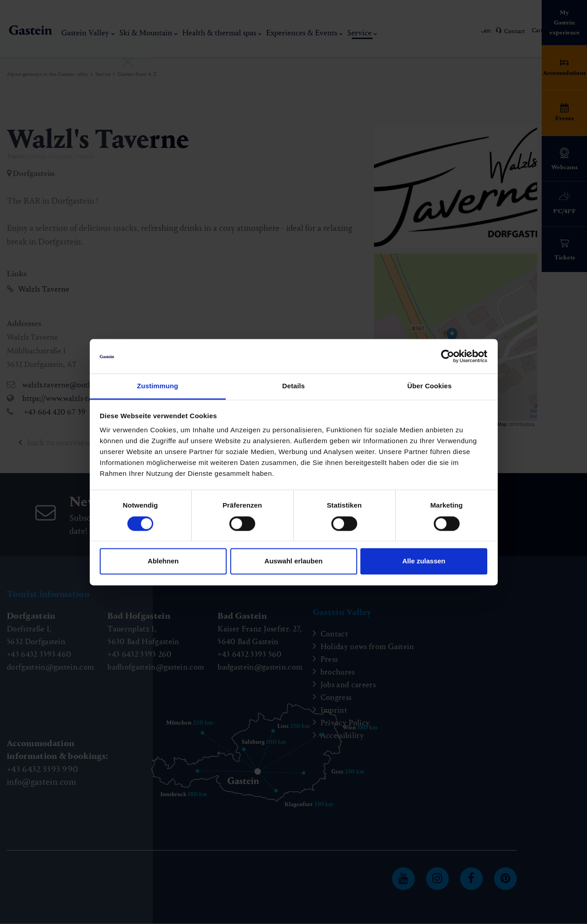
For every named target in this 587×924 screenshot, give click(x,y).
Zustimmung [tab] (158, 386)
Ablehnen (163, 561)
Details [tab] (294, 386)
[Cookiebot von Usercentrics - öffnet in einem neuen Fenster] (448, 356)
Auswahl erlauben (293, 561)
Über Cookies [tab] (430, 386)
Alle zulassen (424, 561)
